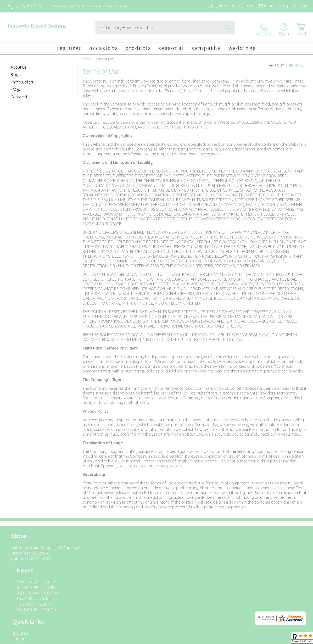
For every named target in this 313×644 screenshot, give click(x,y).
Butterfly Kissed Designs (37, 26)
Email (297, 63)
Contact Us (20, 94)
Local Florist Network (263, 639)
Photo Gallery (22, 79)
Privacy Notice (229, 639)
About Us (19, 65)
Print (276, 63)
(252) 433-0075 (29, 6)
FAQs (15, 87)
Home (87, 56)
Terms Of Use (201, 639)
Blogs (15, 72)
